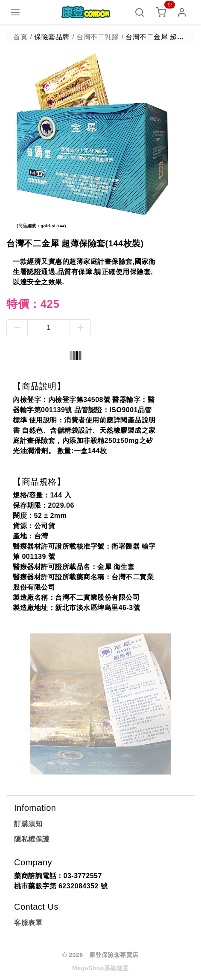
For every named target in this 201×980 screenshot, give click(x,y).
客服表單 (28, 923)
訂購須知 (28, 824)
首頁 (20, 37)
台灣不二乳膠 (98, 37)
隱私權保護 (32, 839)
